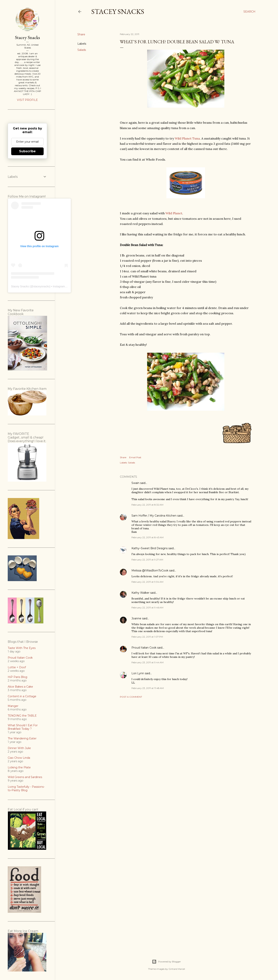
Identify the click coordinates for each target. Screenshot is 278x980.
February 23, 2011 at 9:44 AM (147, 662)
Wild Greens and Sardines (25, 777)
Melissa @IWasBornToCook (150, 570)
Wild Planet (174, 213)
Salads (82, 50)
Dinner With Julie (19, 748)
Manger (13, 706)
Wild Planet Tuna (187, 138)
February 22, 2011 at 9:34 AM (147, 582)
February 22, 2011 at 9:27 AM (147, 560)
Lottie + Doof (17, 667)
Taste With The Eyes (22, 648)
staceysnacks (41, 286)
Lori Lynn (138, 673)
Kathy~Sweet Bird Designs (150, 548)
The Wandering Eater (22, 738)
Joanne (136, 618)
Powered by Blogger (166, 962)
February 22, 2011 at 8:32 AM (147, 505)
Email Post (135, 457)
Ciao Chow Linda (19, 758)
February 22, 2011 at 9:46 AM (147, 607)
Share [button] (81, 34)
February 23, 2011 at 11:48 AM (148, 688)
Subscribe (27, 151)
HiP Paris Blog (17, 677)
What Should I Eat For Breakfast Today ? (23, 727)
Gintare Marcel (177, 969)
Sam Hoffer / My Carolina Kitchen (154, 516)
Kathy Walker (140, 593)
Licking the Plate (19, 767)
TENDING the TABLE (22, 716)
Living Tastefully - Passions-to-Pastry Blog (26, 788)
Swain (135, 483)
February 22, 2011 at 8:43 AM (147, 537)
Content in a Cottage (22, 696)
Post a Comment (131, 697)
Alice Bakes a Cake (20, 687)
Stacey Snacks (118, 11)
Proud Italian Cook (144, 648)
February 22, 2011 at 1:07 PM (147, 637)
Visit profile (27, 100)
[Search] (249, 12)
